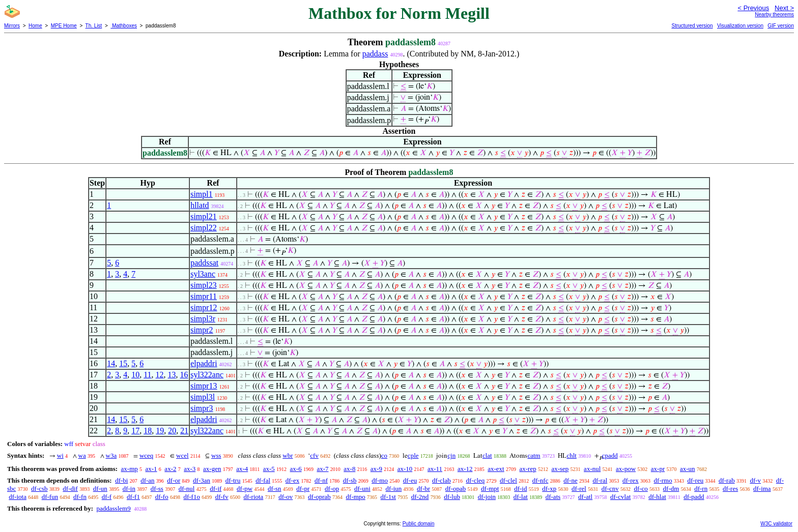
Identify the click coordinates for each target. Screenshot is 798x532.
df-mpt (490, 489)
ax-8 (349, 469)
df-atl (585, 497)
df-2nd (420, 497)
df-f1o (192, 497)
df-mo (380, 480)
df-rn (701, 489)
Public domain (419, 524)
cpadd (610, 455)
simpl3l (203, 397)
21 (184, 431)
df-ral (600, 480)
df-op (332, 489)
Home (35, 26)
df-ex (292, 480)
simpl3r (203, 319)
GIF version (781, 26)
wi (60, 455)
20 (172, 431)
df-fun (50, 497)
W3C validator (776, 524)
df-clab (441, 480)
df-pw (245, 489)
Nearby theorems (774, 14)
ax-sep (560, 469)
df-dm (671, 489)
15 (123, 363)
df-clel (508, 480)
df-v (755, 480)
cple (413, 455)
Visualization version (740, 26)
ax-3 (190, 469)
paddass (375, 54)
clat (487, 455)
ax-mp (130, 469)
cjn (451, 455)
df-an (147, 480)
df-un (100, 489)
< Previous (753, 8)
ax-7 (322, 469)
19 (160, 431)
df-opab (455, 489)
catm (534, 455)
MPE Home (64, 26)
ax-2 (170, 469)
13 (172, 375)
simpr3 (202, 408)
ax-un (688, 469)
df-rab (727, 480)
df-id (520, 489)
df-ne (570, 480)
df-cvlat (620, 497)
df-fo (162, 497)
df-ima (762, 489)
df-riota (253, 497)
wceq (146, 455)
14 (111, 363)
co (384, 455)
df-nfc (540, 480)
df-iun (394, 489)
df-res (730, 489)
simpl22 (204, 228)
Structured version (692, 26)
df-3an (202, 480)
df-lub (452, 497)
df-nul (187, 489)
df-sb (350, 480)
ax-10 (405, 469)
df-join (487, 497)
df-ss (157, 489)
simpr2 (202, 330)
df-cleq (475, 480)
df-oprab (319, 497)
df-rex (631, 480)
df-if (216, 489)
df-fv (222, 497)
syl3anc (203, 274)
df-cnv (610, 489)
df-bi (121, 480)
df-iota (18, 497)
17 (135, 431)
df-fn (80, 497)
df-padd (694, 497)
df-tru (233, 480)
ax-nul (592, 469)
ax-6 (296, 469)
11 (147, 375)
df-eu (410, 480)
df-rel (579, 489)
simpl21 (204, 216)
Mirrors (12, 26)
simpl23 (204, 285)
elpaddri (204, 363)
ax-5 (269, 469)
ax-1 (151, 469)
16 (184, 375)
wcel (182, 455)
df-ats (553, 497)
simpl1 (202, 194)
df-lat (521, 497)
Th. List (94, 26)
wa (82, 455)
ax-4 (242, 469)
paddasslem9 (113, 508)
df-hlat (657, 497)
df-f (107, 497)
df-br (423, 489)
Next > (784, 8)
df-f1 (133, 497)
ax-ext (496, 469)
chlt (572, 455)
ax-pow (626, 469)
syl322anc (207, 375)
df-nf (321, 480)
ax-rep (528, 469)
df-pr (303, 489)
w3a (111, 455)
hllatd (199, 205)
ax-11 (435, 469)
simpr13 (204, 386)
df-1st (388, 497)
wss (216, 455)
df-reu (695, 480)
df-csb (39, 489)
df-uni (362, 489)
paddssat (204, 263)
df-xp (549, 489)
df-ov (286, 497)
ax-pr (658, 469)
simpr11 (204, 296)
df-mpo (356, 497)
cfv (314, 455)
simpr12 (204, 307)
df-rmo (663, 480)
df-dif (70, 489)
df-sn (275, 489)
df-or (174, 480)
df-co (640, 489)
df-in (129, 489)
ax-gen (212, 469)
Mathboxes (124, 26)
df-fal (263, 480)
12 (160, 375)
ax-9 (376, 469)
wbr (288, 455)
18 (148, 431)
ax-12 (465, 469)
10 (135, 375)
